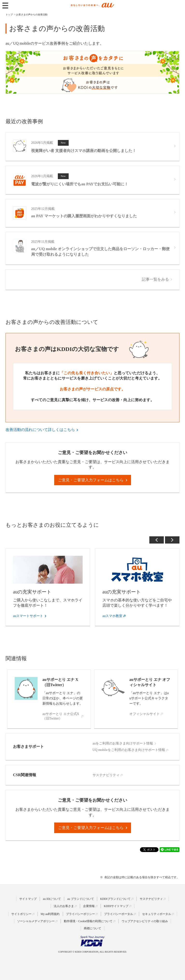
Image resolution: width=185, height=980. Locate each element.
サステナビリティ (151, 899)
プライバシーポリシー (80, 914)
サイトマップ (28, 899)
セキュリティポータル (157, 914)
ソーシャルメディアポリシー (36, 921)
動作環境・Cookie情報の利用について (88, 921)
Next (172, 540)
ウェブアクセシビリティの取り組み (145, 921)
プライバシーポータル (119, 914)
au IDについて (52, 899)
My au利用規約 (50, 914)
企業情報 (89, 906)
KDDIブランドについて (115, 899)
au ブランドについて (80, 899)
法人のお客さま (64, 906)
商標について (92, 928)
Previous (157, 540)
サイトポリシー (21, 914)
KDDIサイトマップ (116, 906)
